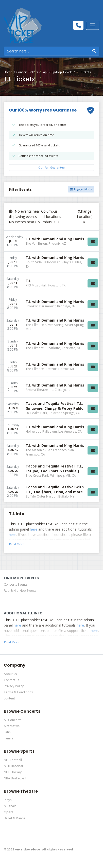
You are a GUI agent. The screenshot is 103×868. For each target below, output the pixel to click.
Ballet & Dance (15, 818)
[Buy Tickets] (93, 242)
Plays (8, 800)
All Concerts (13, 720)
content (9, 698)
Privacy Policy (14, 686)
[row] (52, 241)
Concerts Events (16, 584)
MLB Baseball (14, 766)
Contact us (11, 680)
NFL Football (13, 760)
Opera (9, 812)
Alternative (12, 726)
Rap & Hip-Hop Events (20, 591)
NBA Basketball (15, 778)
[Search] (47, 51)
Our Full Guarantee (52, 167)
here (34, 529)
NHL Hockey (13, 772)
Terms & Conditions (18, 692)
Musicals (10, 806)
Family (8, 738)
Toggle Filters (81, 189)
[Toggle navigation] (93, 25)
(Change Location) (85, 216)
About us (10, 674)
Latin (7, 732)
